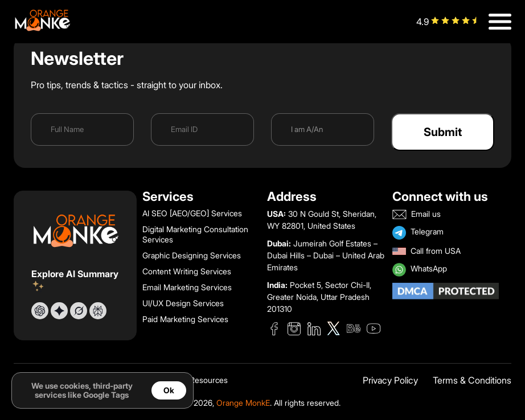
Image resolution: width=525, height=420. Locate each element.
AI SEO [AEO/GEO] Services (192, 213)
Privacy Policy (390, 381)
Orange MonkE (243, 403)
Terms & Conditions (472, 381)
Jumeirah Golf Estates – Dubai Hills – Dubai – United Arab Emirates (326, 256)
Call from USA (426, 251)
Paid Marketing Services (185, 319)
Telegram (418, 233)
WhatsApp (420, 270)
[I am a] (323, 129)
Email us (417, 214)
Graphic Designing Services (192, 256)
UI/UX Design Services (183, 303)
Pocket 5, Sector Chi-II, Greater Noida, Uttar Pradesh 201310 (319, 297)
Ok (169, 390)
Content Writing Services (187, 271)
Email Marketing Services (187, 287)
